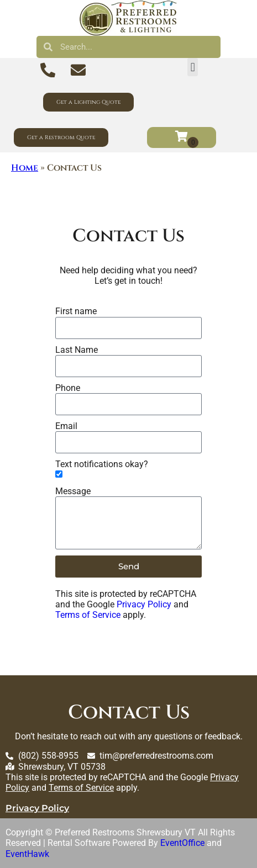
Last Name (77, 350)
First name (76, 311)
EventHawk (27, 854)
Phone (68, 388)
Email (66, 426)
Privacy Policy (144, 604)
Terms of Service (88, 615)
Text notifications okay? (102, 464)
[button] (193, 67)
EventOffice (182, 843)
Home (25, 168)
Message (73, 491)
